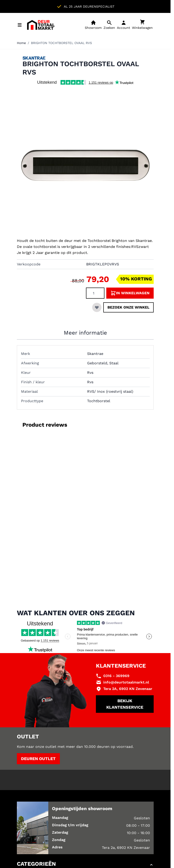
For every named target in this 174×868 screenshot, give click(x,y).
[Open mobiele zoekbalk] (109, 25)
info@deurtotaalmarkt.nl (126, 682)
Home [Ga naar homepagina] (21, 43)
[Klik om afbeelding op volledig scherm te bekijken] (85, 164)
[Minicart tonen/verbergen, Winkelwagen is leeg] (142, 25)
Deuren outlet (38, 759)
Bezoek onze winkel (128, 307)
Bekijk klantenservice (125, 704)
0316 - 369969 (116, 676)
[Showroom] (93, 25)
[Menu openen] (20, 25)
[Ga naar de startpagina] (41, 25)
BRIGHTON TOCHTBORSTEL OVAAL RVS (61, 43)
